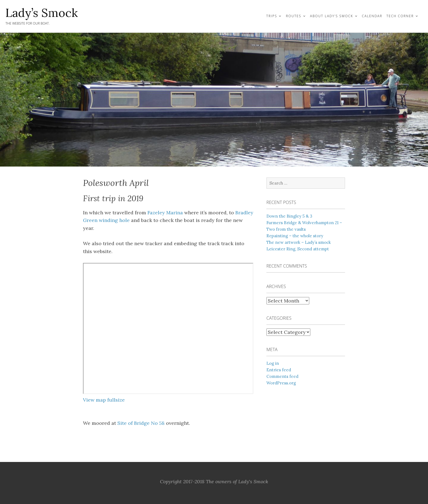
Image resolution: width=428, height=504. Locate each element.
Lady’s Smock (42, 13)
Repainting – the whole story (295, 236)
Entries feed (279, 370)
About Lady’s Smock (332, 16)
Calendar (372, 16)
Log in (273, 363)
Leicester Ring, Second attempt (298, 249)
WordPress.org (281, 383)
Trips (272, 16)
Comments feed (282, 376)
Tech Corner (400, 16)
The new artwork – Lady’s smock (299, 242)
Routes (293, 16)
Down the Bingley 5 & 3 (289, 216)
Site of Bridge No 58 (141, 423)
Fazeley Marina (165, 213)
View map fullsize (104, 400)
